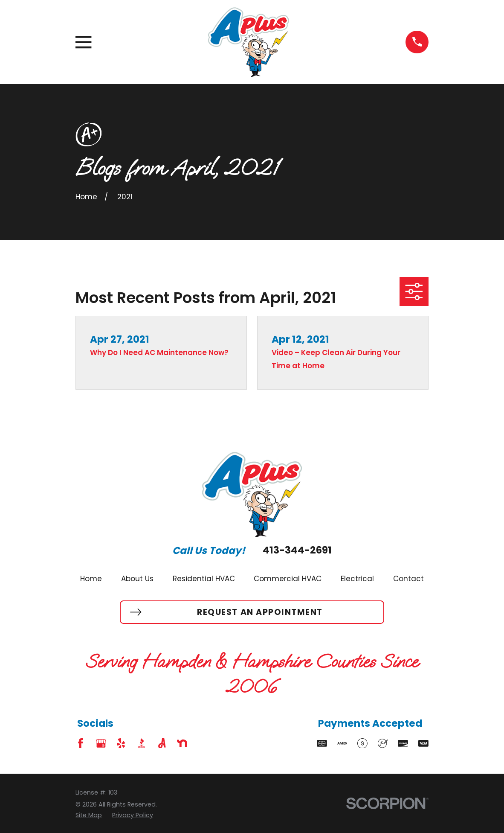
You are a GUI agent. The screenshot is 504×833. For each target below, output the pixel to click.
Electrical (357, 579)
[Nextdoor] (182, 743)
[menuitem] (89, 815)
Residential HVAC (204, 579)
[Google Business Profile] (101, 743)
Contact (408, 579)
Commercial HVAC (288, 579)
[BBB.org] (142, 743)
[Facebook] (81, 743)
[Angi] (162, 743)
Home (91, 579)
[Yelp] (121, 743)
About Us (137, 579)
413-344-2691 (297, 550)
